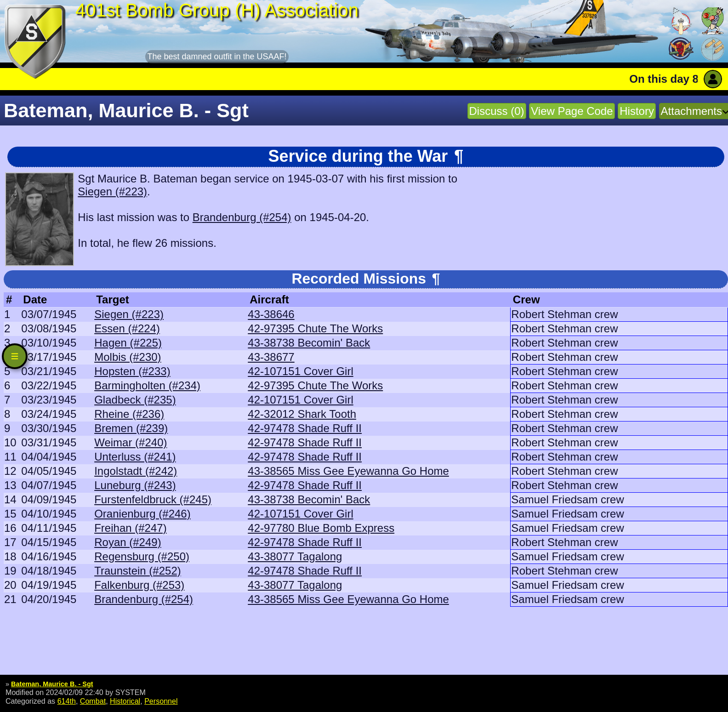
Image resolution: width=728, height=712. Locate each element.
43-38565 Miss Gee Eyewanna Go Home (348, 471)
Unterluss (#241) (135, 457)
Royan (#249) (128, 542)
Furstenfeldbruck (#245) (153, 499)
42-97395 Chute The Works (315, 328)
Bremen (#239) (131, 428)
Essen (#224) (127, 328)
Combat (93, 701)
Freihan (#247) (130, 528)
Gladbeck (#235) (135, 400)
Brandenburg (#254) (242, 217)
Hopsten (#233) (132, 371)
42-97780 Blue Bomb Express (321, 528)
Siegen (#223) (112, 191)
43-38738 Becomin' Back (309, 343)
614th (67, 701)
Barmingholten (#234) (147, 385)
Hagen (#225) (128, 343)
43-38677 (271, 357)
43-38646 (271, 314)
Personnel (161, 701)
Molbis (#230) (128, 357)
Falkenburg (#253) (139, 585)
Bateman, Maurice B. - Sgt (52, 684)
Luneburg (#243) (135, 485)
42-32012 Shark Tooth (302, 414)
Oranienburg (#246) (142, 514)
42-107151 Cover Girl (300, 371)
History (637, 111)
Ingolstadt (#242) (136, 471)
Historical (125, 701)
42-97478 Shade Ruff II (305, 428)
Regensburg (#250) (142, 556)
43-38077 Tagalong (295, 556)
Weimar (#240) (131, 442)
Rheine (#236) (129, 414)
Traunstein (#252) (138, 571)
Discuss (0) (497, 111)
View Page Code (572, 111)
